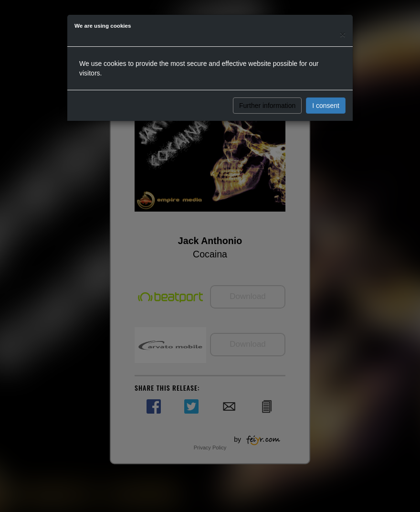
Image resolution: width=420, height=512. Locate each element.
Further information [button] (267, 106)
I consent (326, 106)
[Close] (343, 34)
